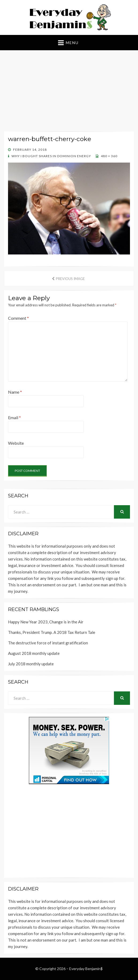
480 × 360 (109, 156)
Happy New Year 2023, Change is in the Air (46, 622)
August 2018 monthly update (34, 653)
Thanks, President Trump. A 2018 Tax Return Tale (52, 632)
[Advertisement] (69, 92)
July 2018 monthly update (31, 664)
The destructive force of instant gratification (48, 643)
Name (15, 392)
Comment (18, 318)
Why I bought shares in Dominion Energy (51, 156)
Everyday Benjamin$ (86, 969)
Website (16, 443)
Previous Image (70, 279)
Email (14, 417)
